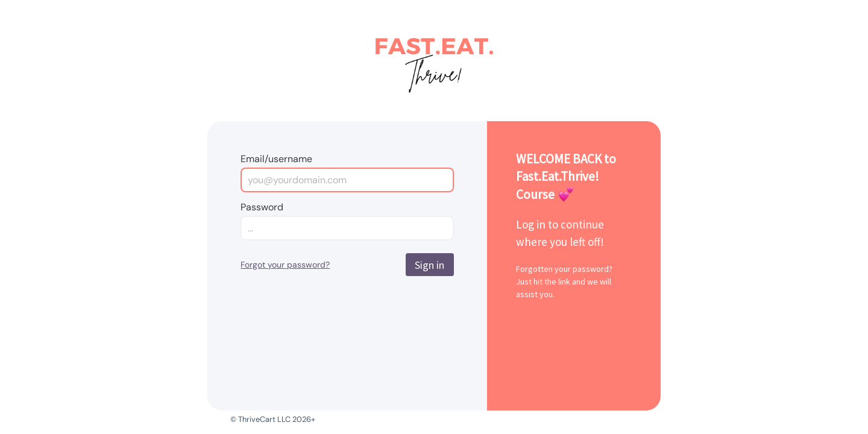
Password (262, 207)
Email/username (276, 159)
